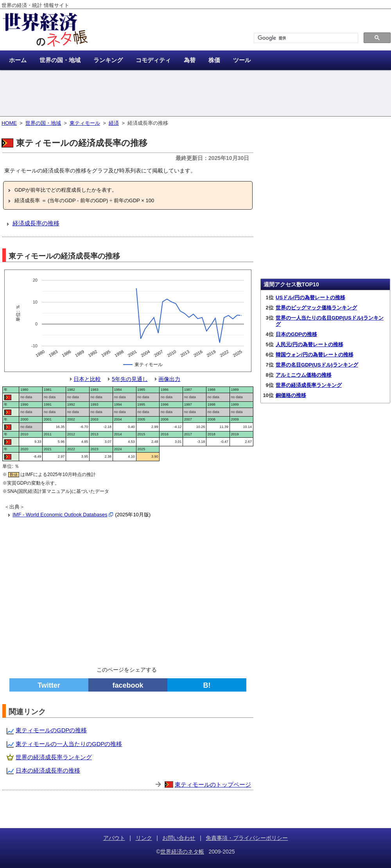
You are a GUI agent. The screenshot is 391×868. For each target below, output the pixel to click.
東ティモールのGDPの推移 (51, 730)
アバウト (114, 838)
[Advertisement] (195, 94)
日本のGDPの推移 (296, 334)
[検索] (305, 38)
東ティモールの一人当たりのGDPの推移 (69, 744)
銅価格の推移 (291, 395)
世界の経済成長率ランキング (54, 757)
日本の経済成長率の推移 (48, 770)
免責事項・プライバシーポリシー (247, 838)
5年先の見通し (130, 379)
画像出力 (169, 379)
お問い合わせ (179, 838)
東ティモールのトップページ (213, 784)
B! (207, 685)
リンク (144, 838)
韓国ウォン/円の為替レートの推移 (315, 355)
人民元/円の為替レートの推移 (309, 344)
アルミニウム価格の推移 (304, 375)
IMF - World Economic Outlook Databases (60, 515)
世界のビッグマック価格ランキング (316, 308)
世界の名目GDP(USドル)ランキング (317, 365)
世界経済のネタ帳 (182, 852)
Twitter (49, 685)
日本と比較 (87, 379)
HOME (9, 123)
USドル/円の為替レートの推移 (310, 297)
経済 (114, 123)
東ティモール (85, 123)
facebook (128, 685)
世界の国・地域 (43, 123)
